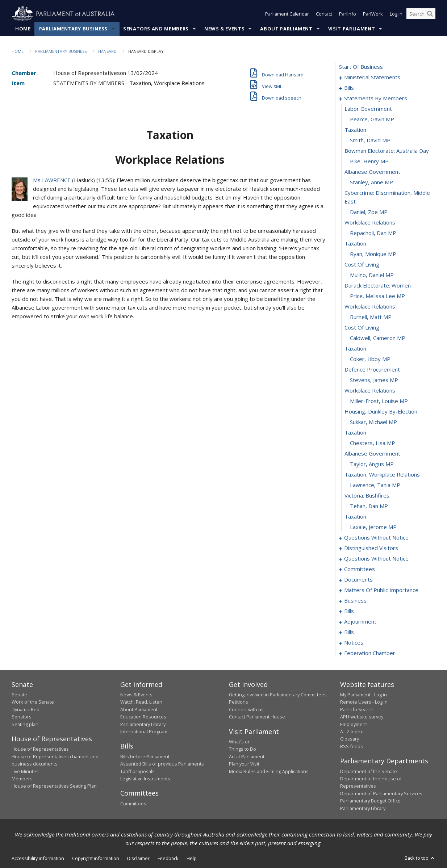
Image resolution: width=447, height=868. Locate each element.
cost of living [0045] (362, 327)
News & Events (224, 29)
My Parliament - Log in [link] (364, 695)
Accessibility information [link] (38, 858)
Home (23, 29)
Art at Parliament (247, 756)
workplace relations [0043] (370, 306)
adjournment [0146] (360, 621)
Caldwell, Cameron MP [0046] (378, 338)
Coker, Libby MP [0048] (370, 359)
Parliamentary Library (143, 724)
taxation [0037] (355, 243)
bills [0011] (349, 88)
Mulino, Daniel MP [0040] (372, 275)
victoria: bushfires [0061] (367, 495)
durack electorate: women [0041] (378, 285)
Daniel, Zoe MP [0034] (369, 212)
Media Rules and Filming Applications (269, 771)
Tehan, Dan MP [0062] (369, 506)
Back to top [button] (420, 858)
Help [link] (192, 858)
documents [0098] (358, 579)
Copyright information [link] (96, 858)
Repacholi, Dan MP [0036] (373, 233)
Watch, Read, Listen (141, 702)
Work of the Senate (33, 702)
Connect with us (246, 709)
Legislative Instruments (145, 779)
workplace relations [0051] (370, 390)
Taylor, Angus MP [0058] (372, 464)
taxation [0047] (355, 348)
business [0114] (355, 600)
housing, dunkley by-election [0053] (381, 411)
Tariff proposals (137, 771)
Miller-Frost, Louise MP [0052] (379, 401)
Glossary (350, 739)
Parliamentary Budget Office (370, 801)
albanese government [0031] (372, 172)
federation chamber (370, 653)
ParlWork (373, 14)
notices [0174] (354, 642)
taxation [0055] (355, 432)
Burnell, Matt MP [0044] (371, 317)
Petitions (239, 702)
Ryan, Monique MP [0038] (373, 254)
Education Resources (143, 717)
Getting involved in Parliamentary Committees (278, 695)
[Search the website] (421, 14)
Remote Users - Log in (364, 702)
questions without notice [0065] (376, 537)
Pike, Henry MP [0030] (369, 161)
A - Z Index (352, 731)
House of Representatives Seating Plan (54, 786)
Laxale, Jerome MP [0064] (373, 527)
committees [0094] (360, 569)
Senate (19, 695)
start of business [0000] (361, 67)
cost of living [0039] (362, 264)
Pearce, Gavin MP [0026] (372, 119)
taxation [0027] (355, 130)
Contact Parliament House (257, 717)
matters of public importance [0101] (381, 590)
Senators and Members (156, 29)
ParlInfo (348, 14)
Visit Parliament (352, 29)
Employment (354, 724)
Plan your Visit (244, 764)
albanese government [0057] (372, 453)
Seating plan (25, 724)
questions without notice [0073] (376, 558)
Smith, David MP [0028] (370, 140)
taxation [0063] (355, 516)
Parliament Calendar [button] (287, 14)
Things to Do (243, 749)
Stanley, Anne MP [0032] (371, 182)
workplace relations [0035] (370, 222)
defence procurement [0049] (372, 369)
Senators (22, 717)
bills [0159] (349, 632)
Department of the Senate (369, 771)
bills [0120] (349, 611)
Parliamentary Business (73, 29)
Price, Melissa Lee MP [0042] (377, 296)
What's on (240, 742)
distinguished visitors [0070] (371, 548)
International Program (144, 731)
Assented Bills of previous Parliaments (162, 764)
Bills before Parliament (145, 756)
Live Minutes (25, 771)
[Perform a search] (430, 14)
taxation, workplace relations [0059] (382, 474)
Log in (396, 14)
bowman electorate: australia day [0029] (387, 151)
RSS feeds (352, 746)
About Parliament (286, 29)
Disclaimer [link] (138, 858)
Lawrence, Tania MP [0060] (375, 485)
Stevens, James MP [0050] (374, 380)
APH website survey (362, 717)
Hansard (107, 51)
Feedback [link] (168, 858)
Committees (133, 804)
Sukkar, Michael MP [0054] (373, 422)
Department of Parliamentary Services (381, 793)
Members (22, 779)
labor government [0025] (368, 109)
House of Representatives (40, 749)
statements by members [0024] (376, 98)
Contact (324, 14)
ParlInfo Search (357, 709)
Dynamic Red (26, 709)
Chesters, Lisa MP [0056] (373, 443)
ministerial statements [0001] (372, 77)
